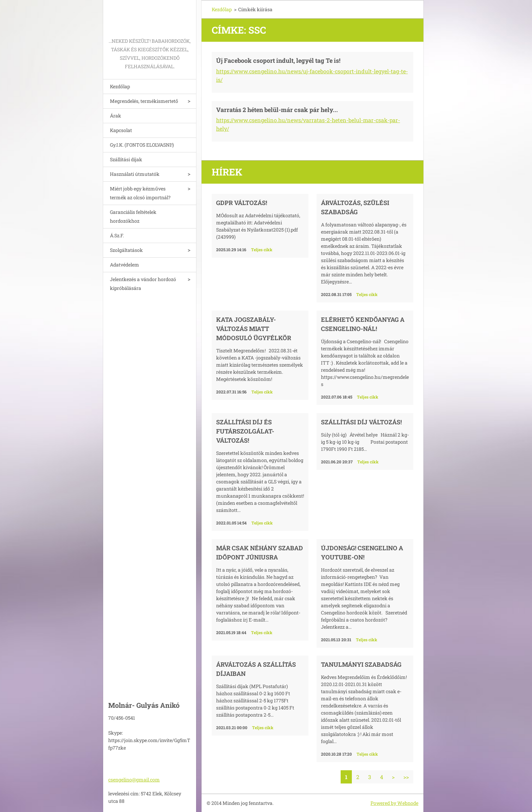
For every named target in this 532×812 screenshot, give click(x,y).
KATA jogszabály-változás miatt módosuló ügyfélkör (254, 329)
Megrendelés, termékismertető (144, 101)
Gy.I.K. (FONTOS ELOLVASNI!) (142, 145)
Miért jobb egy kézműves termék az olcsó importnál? (140, 193)
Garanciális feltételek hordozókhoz (133, 216)
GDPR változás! (242, 203)
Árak (116, 116)
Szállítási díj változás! (361, 422)
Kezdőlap (120, 86)
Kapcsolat (121, 130)
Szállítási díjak (126, 159)
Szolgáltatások (126, 250)
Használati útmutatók (135, 174)
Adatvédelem (125, 265)
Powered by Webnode (394, 803)
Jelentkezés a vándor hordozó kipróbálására (143, 284)
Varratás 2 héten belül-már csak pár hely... (277, 110)
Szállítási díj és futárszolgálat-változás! (245, 431)
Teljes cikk (262, 250)
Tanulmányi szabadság (361, 664)
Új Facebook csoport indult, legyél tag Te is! (278, 60)
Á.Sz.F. (117, 235)
